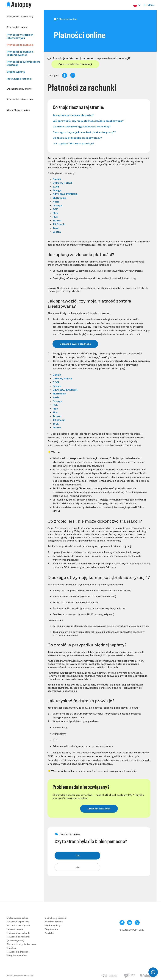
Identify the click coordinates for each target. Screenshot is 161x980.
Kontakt (49, 933)
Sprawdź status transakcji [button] (75, 64)
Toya (56, 228)
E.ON (56, 187)
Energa (57, 190)
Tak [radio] (77, 855)
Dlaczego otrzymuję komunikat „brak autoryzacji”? (84, 132)
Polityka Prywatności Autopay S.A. (20, 976)
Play (55, 213)
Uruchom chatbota (99, 809)
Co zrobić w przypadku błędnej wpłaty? (77, 138)
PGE (55, 209)
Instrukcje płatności (19, 79)
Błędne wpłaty (16, 72)
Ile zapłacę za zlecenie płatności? (73, 115)
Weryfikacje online (18, 110)
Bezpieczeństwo (54, 922)
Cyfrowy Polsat (62, 183)
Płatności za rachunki (20, 45)
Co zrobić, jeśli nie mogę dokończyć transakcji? (82, 127)
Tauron (57, 221)
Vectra (57, 232)
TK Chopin (59, 224)
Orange (57, 205)
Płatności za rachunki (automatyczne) (20, 53)
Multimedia (59, 198)
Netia (56, 202)
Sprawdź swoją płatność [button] (75, 344)
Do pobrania (51, 929)
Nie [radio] (77, 867)
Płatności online (17, 27)
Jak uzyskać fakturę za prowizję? (73, 143)
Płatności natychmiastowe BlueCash (24, 63)
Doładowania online (19, 89)
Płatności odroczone (20, 99)
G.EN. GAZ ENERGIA (65, 194)
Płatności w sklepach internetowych (20, 36)
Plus (55, 217)
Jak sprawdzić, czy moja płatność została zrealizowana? (88, 121)
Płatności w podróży (20, 17)
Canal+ (57, 179)
